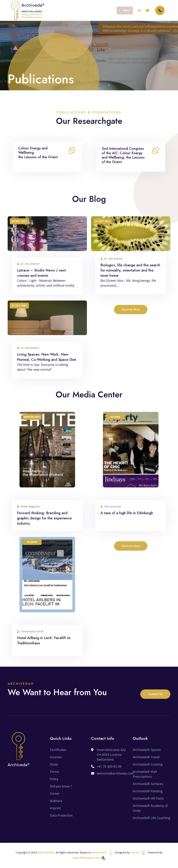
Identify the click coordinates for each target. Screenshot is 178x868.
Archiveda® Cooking (148, 764)
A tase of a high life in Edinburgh (127, 513)
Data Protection (61, 815)
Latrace (138, 852)
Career (55, 793)
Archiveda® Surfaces (148, 784)
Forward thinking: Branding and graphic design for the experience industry (44, 518)
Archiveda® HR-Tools (148, 798)
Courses (56, 757)
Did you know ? (61, 786)
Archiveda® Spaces (147, 750)
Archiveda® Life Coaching (151, 818)
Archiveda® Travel (146, 757)
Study (54, 764)
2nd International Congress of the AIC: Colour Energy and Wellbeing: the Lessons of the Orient (123, 155)
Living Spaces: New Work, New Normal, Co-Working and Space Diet (47, 357)
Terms (54, 772)
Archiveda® (103, 852)
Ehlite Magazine (28, 506)
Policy (54, 779)
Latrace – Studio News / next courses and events (41, 273)
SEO (136, 825)
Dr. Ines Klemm (28, 264)
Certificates (58, 750)
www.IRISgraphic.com (89, 858)
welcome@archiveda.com (115, 773)
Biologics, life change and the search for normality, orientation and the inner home (130, 270)
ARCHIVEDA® (46, 852)
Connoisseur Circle (30, 631)
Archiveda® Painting (148, 791)
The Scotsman (111, 506)
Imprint (55, 808)
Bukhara (56, 801)
